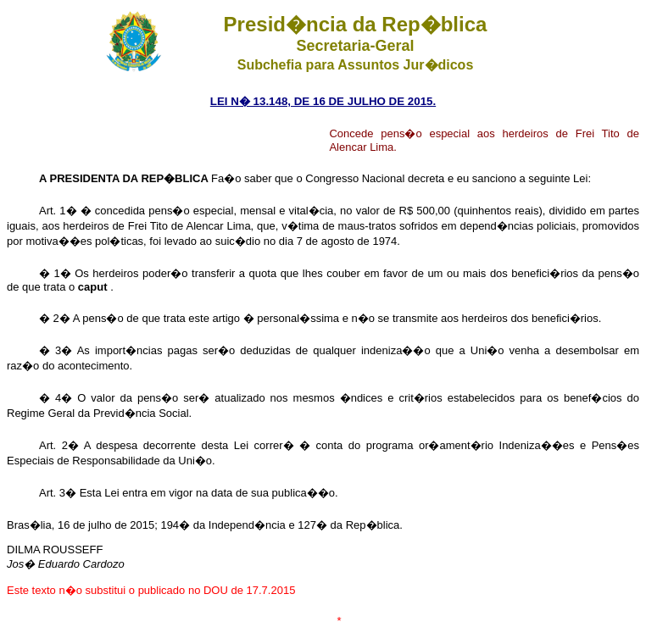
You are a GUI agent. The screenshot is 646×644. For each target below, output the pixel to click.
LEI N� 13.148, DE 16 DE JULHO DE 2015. (323, 101)
